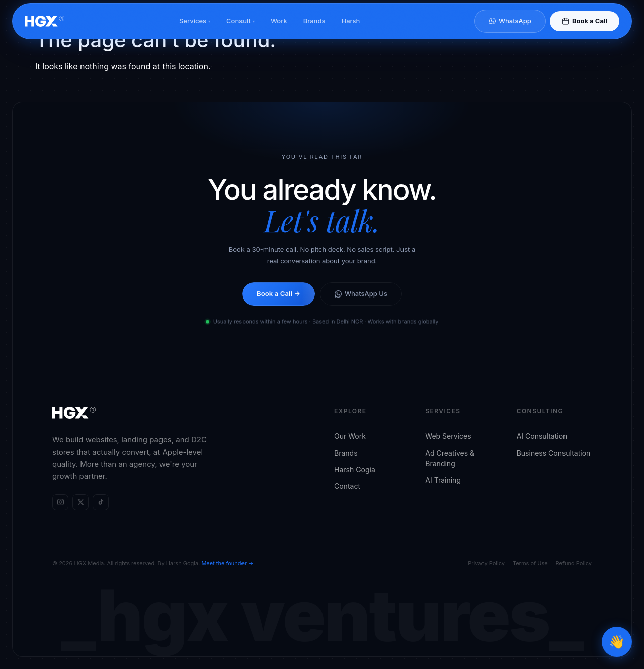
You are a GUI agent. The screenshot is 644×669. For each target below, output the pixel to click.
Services (195, 30)
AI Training (443, 480)
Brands (314, 30)
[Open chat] (617, 642)
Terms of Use (530, 563)
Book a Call (585, 30)
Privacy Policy (486, 563)
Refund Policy (574, 563)
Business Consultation (554, 453)
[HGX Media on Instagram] (60, 502)
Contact (347, 486)
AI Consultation (542, 436)
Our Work (350, 436)
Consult (240, 30)
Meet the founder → (227, 563)
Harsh (350, 30)
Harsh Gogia (355, 469)
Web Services (448, 436)
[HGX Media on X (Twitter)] (80, 502)
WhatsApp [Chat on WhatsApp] (510, 30)
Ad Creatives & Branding (450, 458)
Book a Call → (278, 295)
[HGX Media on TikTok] (101, 502)
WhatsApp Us (361, 295)
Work (279, 30)
